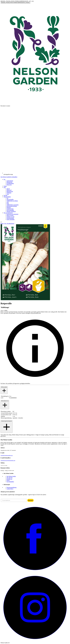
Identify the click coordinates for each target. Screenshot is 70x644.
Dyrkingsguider (10, 218)
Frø (7, 198)
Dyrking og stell (10, 217)
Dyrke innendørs (11, 219)
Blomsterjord (10, 191)
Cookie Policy (10, 489)
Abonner (30, 500)
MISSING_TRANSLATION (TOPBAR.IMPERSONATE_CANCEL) (15, 3)
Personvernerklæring (11, 487)
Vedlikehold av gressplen (13, 205)
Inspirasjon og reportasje (12, 214)
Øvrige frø (9, 185)
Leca (8, 194)
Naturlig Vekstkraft (11, 211)
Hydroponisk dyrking (12, 206)
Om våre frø (9, 478)
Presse (8, 480)
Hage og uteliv (10, 215)
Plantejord (9, 190)
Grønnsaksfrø (10, 181)
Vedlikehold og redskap (12, 201)
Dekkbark (9, 193)
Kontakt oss (9, 479)
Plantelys (9, 207)
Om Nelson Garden (5, 177)
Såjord (8, 189)
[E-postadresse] (14, 500)
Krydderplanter (10, 183)
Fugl (8, 203)
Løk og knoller (10, 199)
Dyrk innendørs (10, 210)
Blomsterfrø (9, 182)
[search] (1, 222)
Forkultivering (10, 209)
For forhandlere (14, 177)
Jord (8, 202)
